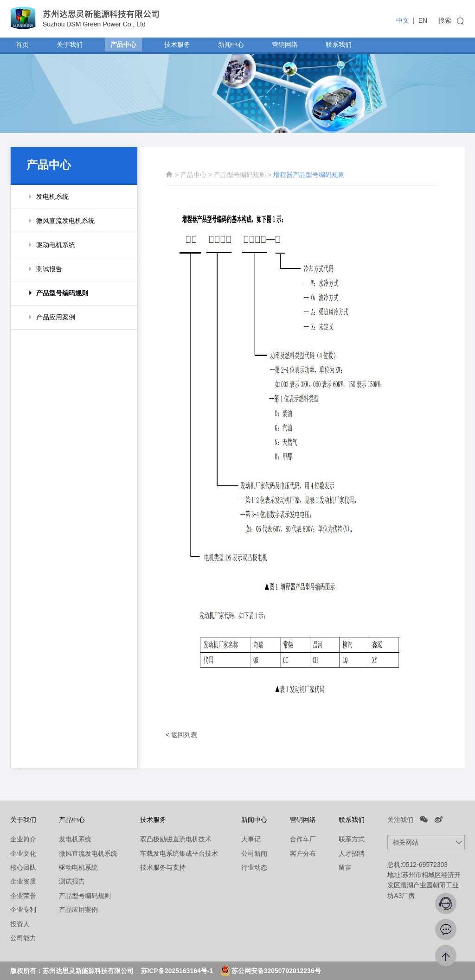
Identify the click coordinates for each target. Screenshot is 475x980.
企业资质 (23, 881)
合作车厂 (303, 839)
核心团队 (23, 867)
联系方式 (352, 839)
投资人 (20, 924)
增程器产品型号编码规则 (309, 180)
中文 (403, 20)
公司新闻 (254, 853)
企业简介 (23, 839)
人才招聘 (352, 853)
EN (423, 20)
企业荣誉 (23, 896)
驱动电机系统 (78, 867)
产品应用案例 (78, 910)
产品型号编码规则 (241, 180)
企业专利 (23, 910)
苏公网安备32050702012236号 (271, 971)
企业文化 (23, 853)
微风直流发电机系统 (88, 853)
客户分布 (303, 853)
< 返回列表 (181, 735)
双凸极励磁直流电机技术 (176, 839)
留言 (345, 867)
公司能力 (23, 938)
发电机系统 (75, 839)
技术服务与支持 (163, 867)
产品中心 (193, 180)
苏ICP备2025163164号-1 (177, 971)
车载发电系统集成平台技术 (179, 853)
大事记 (251, 839)
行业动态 (254, 867)
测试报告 (72, 881)
